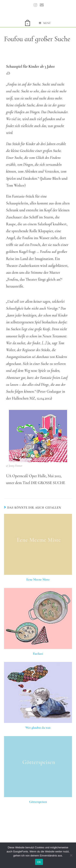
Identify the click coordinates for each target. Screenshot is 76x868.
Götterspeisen (38, 802)
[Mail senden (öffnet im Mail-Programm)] (41, 5)
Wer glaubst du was (38, 728)
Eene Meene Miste (38, 579)
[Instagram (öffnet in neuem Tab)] (35, 5)
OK (39, 862)
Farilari (38, 654)
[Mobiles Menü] (45, 23)
